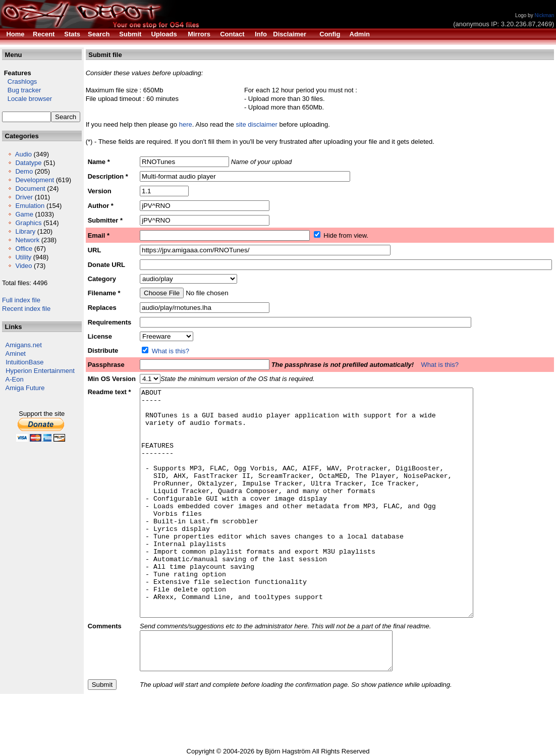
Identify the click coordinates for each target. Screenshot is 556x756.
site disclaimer (256, 124)
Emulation (30, 206)
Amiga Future (25, 388)
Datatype (28, 163)
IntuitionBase (24, 362)
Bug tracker (21, 90)
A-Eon (15, 379)
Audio (23, 154)
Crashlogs (19, 82)
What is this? (171, 351)
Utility (23, 257)
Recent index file (26, 309)
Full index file (21, 300)
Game (24, 214)
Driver (24, 197)
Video (23, 266)
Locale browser (27, 99)
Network (27, 240)
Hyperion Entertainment (40, 371)
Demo (24, 171)
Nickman (544, 15)
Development (35, 180)
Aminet (16, 354)
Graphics (28, 223)
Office (24, 249)
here (186, 124)
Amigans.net (24, 345)
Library (25, 231)
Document (30, 188)
